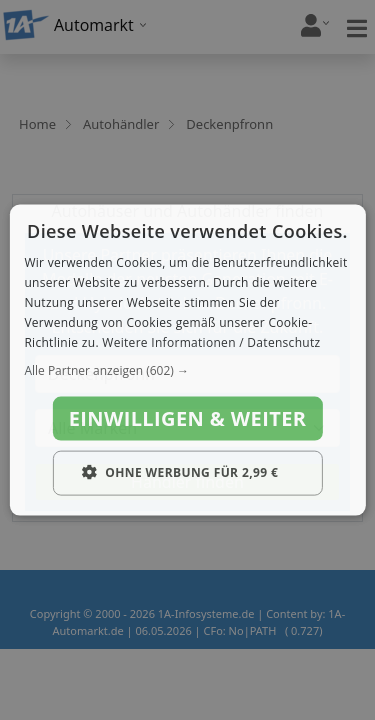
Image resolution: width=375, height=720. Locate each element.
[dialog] (187, 360)
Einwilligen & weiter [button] (188, 418)
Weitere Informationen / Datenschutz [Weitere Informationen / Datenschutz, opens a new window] (211, 341)
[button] (187, 371)
